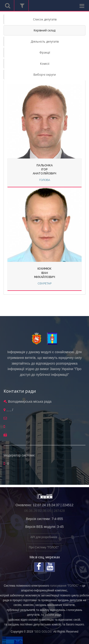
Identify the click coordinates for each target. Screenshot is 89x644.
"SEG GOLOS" (43, 632)
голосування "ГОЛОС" (65, 586)
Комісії (45, 64)
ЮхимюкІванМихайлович (45, 273)
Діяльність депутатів (45, 42)
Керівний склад (44, 30)
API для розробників (44, 537)
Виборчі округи (45, 75)
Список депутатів (45, 19)
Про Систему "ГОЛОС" (44, 547)
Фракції (45, 52)
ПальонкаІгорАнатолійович (44, 169)
